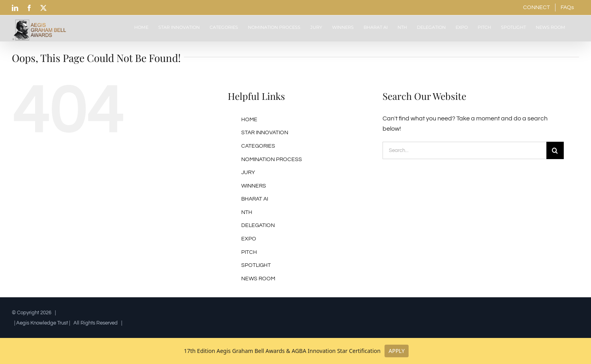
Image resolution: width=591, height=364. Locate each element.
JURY (248, 173)
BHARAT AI (255, 199)
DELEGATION (258, 225)
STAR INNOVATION (265, 133)
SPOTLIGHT (256, 265)
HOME (249, 120)
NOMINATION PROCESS (272, 159)
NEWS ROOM (258, 279)
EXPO (249, 239)
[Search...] (464, 150)
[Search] (555, 150)
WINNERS (254, 186)
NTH (247, 212)
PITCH (249, 252)
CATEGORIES (258, 146)
